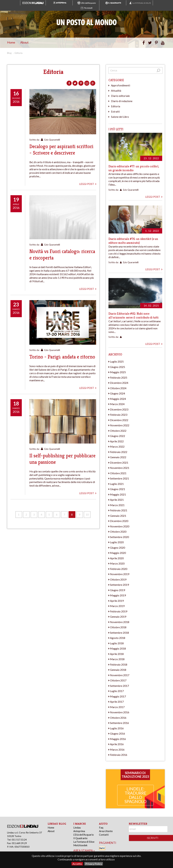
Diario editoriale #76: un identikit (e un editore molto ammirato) (133, 241)
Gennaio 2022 (118, 457)
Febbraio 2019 (119, 611)
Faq (101, 828)
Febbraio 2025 (119, 377)
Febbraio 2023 (119, 415)
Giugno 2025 (118, 367)
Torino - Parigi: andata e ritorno (62, 357)
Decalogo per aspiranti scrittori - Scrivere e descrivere (61, 150)
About (24, 42)
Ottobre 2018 (118, 627)
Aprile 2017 (117, 702)
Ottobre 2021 (118, 473)
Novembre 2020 (120, 526)
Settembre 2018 (119, 633)
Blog (9, 53)
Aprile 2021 (117, 500)
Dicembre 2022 (119, 420)
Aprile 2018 (117, 654)
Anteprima (79, 831)
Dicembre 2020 (119, 521)
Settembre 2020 (119, 537)
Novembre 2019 (120, 574)
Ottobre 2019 (118, 579)
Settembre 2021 (119, 478)
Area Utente (106, 831)
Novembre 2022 (120, 425)
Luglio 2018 (117, 643)
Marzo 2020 (117, 563)
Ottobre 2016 (118, 718)
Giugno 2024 (118, 393)
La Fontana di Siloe (84, 842)
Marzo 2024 (117, 404)
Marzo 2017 (117, 707)
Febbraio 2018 (119, 664)
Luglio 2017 (117, 691)
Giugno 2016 (118, 733)
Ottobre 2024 (118, 388)
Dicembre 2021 (119, 463)
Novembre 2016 (120, 712)
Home (11, 42)
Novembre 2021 (120, 468)
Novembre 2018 (120, 622)
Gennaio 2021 (118, 516)
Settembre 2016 (119, 723)
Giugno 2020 (118, 548)
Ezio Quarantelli (52, 140)
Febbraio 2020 (119, 569)
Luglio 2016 (117, 728)
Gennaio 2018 (118, 670)
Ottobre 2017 (118, 680)
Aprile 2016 (117, 744)
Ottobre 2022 (118, 431)
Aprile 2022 (117, 441)
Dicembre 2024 (119, 383)
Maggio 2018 (118, 648)
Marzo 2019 (117, 606)
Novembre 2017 (120, 675)
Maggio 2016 (118, 739)
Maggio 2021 (118, 494)
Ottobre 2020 (118, 532)
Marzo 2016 (117, 749)
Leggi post (88, 184)
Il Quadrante (80, 838)
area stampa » (84, 851)
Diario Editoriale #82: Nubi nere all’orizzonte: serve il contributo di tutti (133, 315)
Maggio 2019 (118, 595)
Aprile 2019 (117, 601)
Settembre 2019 (119, 585)
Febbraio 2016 (119, 755)
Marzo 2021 (117, 505)
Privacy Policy (94, 864)
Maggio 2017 (118, 696)
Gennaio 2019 (118, 617)
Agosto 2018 (118, 638)
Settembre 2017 (119, 686)
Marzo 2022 (117, 446)
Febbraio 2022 (119, 452)
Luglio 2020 (117, 542)
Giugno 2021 (118, 489)
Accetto (77, 864)
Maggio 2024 (118, 399)
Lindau (77, 828)
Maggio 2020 (118, 553)
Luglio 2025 (117, 361)
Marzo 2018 (117, 659)
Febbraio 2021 (119, 510)
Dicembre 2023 (119, 409)
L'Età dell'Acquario (84, 835)
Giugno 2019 (118, 590)
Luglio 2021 (117, 484)
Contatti (104, 835)
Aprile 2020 (117, 558)
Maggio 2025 (118, 372)
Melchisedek (80, 845)
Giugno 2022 (118, 436)
